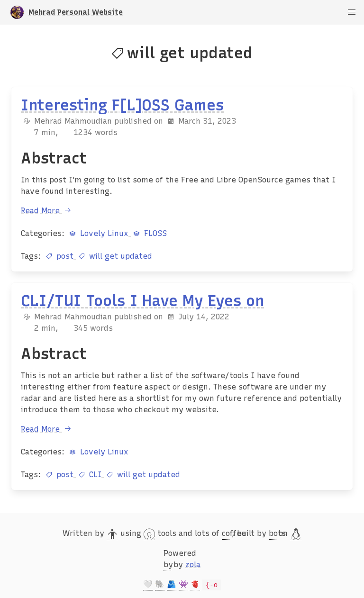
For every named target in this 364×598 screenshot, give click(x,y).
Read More (47, 211)
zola (193, 565)
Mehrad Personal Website (67, 12)
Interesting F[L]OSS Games (122, 105)
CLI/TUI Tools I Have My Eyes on (142, 301)
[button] (352, 12)
